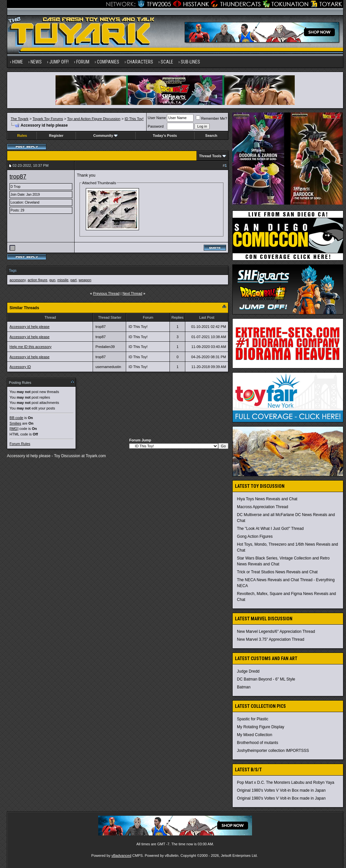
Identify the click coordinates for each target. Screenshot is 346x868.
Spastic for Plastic (253, 719)
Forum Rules (20, 444)
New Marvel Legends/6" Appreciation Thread (276, 632)
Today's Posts (165, 136)
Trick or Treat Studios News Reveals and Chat (277, 572)
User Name (157, 118)
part (73, 280)
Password (156, 126)
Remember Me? (211, 118)
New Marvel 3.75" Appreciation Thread (271, 639)
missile (63, 280)
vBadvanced (121, 856)
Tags (13, 270)
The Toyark (19, 119)
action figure (37, 280)
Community (106, 136)
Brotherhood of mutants (257, 743)
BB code (16, 418)
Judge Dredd (248, 671)
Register (56, 136)
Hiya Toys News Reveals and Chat (267, 499)
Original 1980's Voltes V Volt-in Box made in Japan (281, 790)
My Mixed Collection (254, 735)
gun (52, 280)
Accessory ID (20, 367)
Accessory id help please (30, 327)
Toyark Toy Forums (48, 119)
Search (211, 136)
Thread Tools (210, 156)
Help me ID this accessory (31, 347)
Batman (244, 687)
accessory (18, 280)
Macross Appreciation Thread (263, 507)
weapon (85, 280)
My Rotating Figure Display (261, 727)
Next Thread (132, 293)
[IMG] (14, 429)
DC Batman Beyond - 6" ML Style (266, 679)
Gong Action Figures (255, 536)
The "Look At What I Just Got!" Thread (270, 529)
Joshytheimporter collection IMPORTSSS (273, 751)
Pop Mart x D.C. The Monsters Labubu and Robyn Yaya (286, 782)
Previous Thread (106, 293)
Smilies (15, 423)
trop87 (18, 177)
